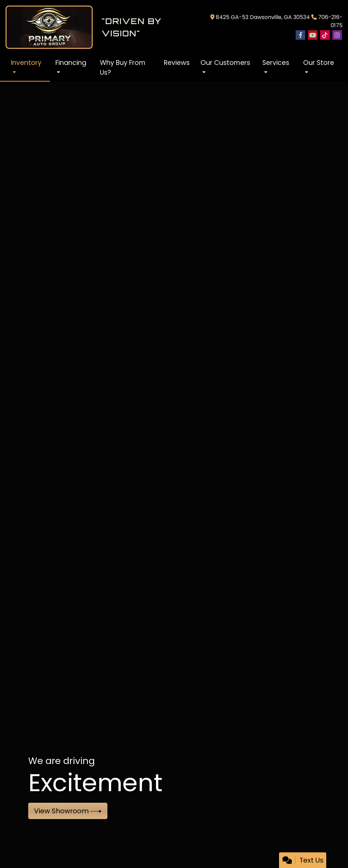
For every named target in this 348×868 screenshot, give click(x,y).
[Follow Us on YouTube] (313, 35)
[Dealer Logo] (100, 27)
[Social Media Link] (325, 35)
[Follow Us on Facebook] (300, 35)
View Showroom (68, 811)
